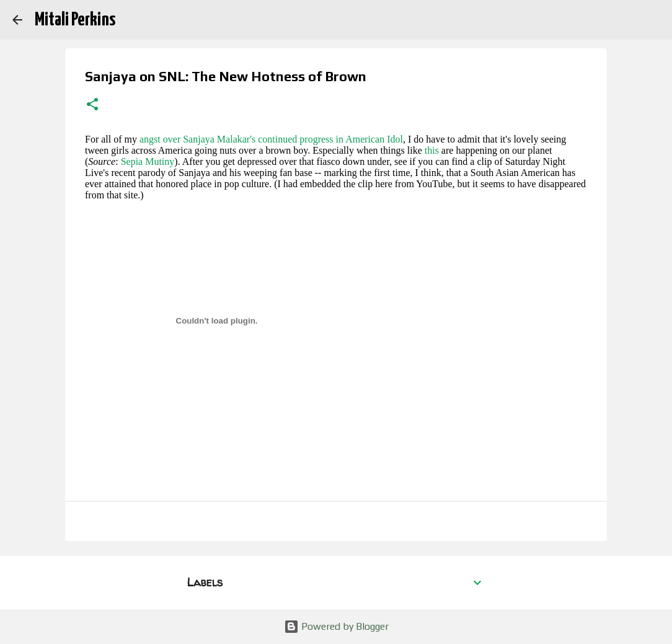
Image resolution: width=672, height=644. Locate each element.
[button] (92, 105)
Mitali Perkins (75, 20)
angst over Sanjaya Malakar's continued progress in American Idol (271, 139)
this (432, 150)
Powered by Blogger (336, 626)
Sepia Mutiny (148, 161)
